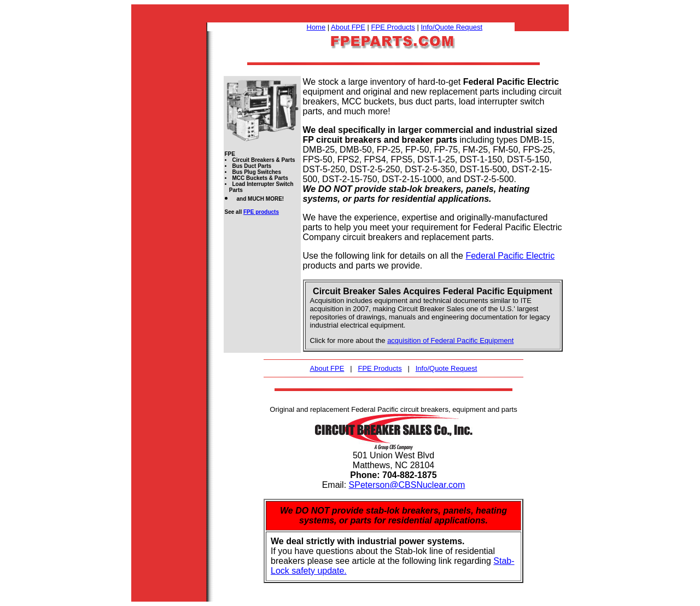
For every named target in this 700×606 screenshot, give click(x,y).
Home (316, 27)
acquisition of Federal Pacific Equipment (450, 340)
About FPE (348, 27)
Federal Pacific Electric (510, 256)
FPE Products (393, 27)
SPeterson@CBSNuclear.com (407, 485)
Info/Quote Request (451, 27)
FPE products (261, 212)
